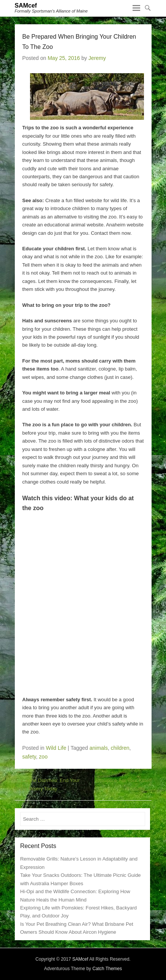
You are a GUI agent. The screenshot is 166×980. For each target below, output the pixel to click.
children (120, 748)
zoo (43, 757)
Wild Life (56, 748)
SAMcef (26, 5)
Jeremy (97, 58)
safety (29, 757)
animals (98, 748)
